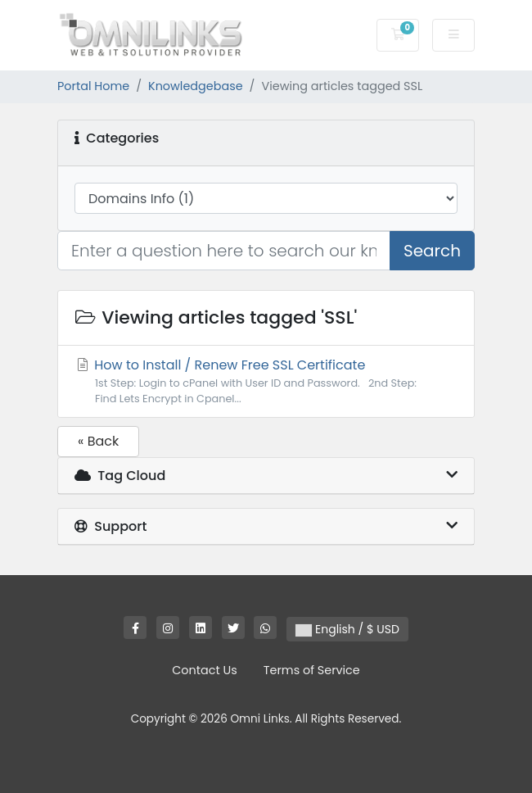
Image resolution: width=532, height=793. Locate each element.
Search (432, 251)
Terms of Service (312, 670)
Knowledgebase (196, 86)
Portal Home (93, 86)
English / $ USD (347, 629)
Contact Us (205, 670)
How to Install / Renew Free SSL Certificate (266, 381)
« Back (98, 441)
